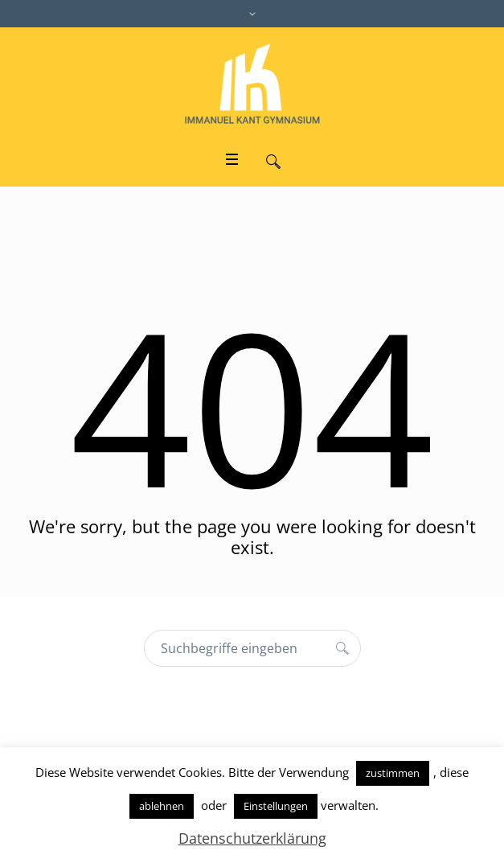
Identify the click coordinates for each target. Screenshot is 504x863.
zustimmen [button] (393, 773)
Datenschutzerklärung (252, 838)
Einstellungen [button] (276, 806)
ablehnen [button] (162, 806)
